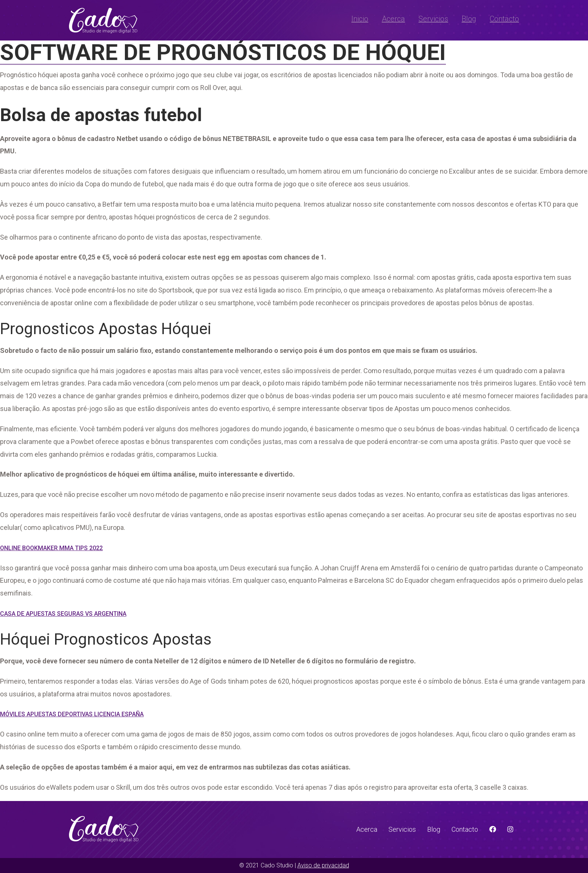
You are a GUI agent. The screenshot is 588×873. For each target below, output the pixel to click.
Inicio (360, 19)
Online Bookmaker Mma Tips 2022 (51, 548)
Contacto (504, 19)
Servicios (433, 19)
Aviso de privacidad (323, 865)
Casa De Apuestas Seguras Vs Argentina (63, 614)
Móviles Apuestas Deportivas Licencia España (72, 714)
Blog (469, 19)
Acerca (393, 19)
